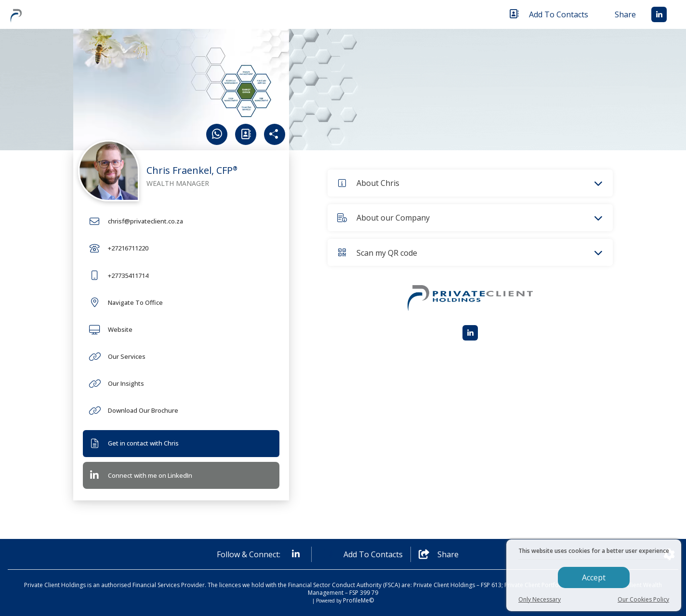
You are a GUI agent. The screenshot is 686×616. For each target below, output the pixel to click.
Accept (594, 577)
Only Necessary (540, 599)
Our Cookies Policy (643, 599)
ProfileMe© (358, 600)
